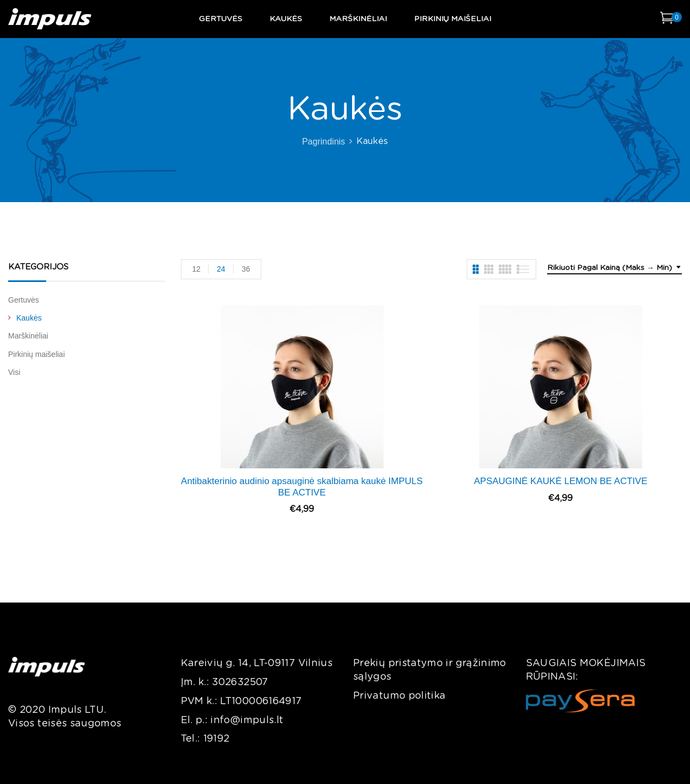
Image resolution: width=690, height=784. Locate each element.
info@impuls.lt (247, 720)
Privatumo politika (399, 696)
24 (221, 269)
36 (246, 269)
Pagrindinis (324, 142)
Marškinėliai (28, 336)
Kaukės (29, 318)
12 (197, 269)
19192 (217, 739)
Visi (14, 372)
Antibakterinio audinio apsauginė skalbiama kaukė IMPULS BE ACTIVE (302, 487)
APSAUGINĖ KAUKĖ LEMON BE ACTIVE (560, 481)
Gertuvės (24, 300)
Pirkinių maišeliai (36, 354)
